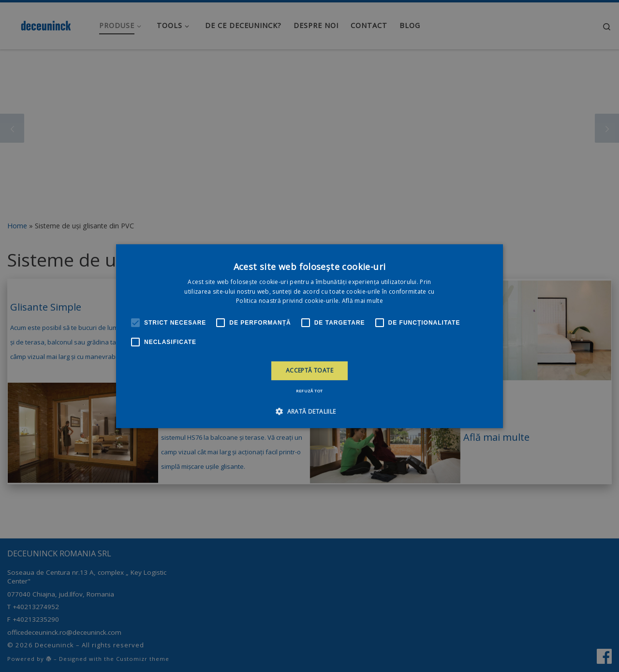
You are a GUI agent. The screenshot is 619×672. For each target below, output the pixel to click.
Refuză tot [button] (309, 391)
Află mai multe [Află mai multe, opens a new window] (362, 301)
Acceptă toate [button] (309, 370)
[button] (309, 411)
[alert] (309, 336)
